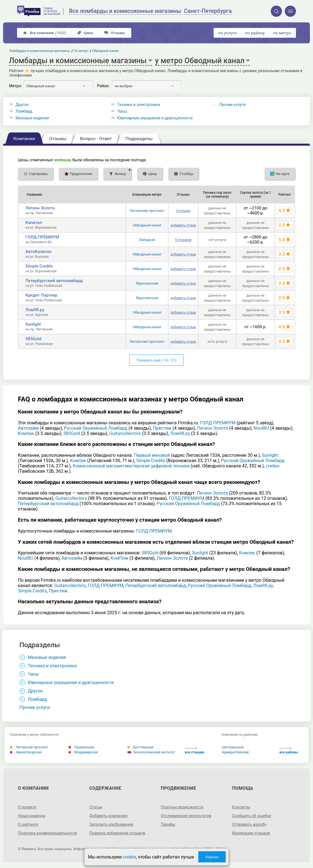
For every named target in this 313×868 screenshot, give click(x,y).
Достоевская (141, 747)
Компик (26, 433)
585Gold (33, 339)
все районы (289, 751)
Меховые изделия (32, 118)
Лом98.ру (35, 310)
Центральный (233, 747)
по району (255, 33)
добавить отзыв (183, 225)
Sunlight (33, 324)
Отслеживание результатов (186, 816)
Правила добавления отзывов (117, 833)
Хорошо (212, 857)
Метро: (15, 86)
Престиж (162, 428)
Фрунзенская (147, 283)
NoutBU (261, 428)
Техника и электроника (139, 105)
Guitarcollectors (125, 433)
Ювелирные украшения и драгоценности (155, 118)
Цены (85, 33)
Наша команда (32, 816)
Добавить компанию (108, 816)
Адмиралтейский (235, 752)
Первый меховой (152, 455)
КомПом (119, 558)
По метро (81, 51)
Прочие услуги (233, 105)
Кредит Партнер (41, 295)
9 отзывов (183, 240)
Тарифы (168, 824)
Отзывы (115, 33)
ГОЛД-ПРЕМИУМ (42, 237)
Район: (103, 86)
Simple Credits (39, 266)
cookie (129, 857)
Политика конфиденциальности (47, 833)
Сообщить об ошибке (252, 816)
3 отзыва (183, 211)
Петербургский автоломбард (54, 281)
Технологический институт (151, 752)
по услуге (228, 33)
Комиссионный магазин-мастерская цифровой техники (131, 466)
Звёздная (147, 240)
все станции (194, 751)
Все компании (45, 33)
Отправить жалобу (249, 824)
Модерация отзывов (251, 833)
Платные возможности (182, 807)
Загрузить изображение (111, 824)
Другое (22, 105)
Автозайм (28, 428)
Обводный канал (147, 225)
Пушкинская (81, 747)
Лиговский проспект (147, 211)
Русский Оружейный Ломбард (96, 428)
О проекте (27, 807)
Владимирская (83, 752)
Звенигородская (26, 752)
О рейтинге (28, 824)
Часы (122, 111)
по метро (282, 33)
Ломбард (24, 111)
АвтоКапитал (38, 252)
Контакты (241, 807)
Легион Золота (40, 208)
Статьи (96, 807)
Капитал (34, 223)
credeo (273, 466)
